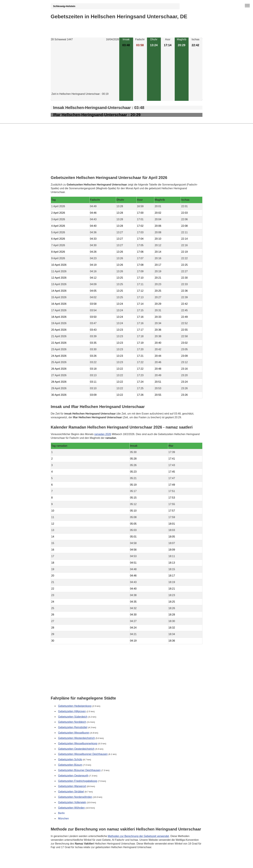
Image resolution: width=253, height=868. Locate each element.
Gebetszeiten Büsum (70, 765)
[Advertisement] (85, 69)
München (63, 818)
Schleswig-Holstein (64, 6)
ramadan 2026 (103, 434)
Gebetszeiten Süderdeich (73, 717)
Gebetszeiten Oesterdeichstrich (76, 749)
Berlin (61, 813)
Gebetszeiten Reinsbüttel (73, 727)
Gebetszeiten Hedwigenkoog (75, 706)
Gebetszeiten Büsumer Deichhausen (79, 770)
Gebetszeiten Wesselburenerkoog (78, 743)
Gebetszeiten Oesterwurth (73, 776)
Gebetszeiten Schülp (70, 759)
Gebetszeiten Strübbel (71, 792)
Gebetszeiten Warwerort (72, 786)
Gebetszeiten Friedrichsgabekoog (78, 781)
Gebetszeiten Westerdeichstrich (77, 738)
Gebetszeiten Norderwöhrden (75, 797)
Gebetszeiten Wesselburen (74, 733)
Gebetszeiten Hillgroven (72, 711)
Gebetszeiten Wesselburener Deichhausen (83, 754)
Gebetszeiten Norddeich (72, 722)
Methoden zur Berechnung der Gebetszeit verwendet (138, 836)
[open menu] (247, 6)
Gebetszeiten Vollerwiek (72, 802)
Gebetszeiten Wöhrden (71, 808)
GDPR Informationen (63, 863)
